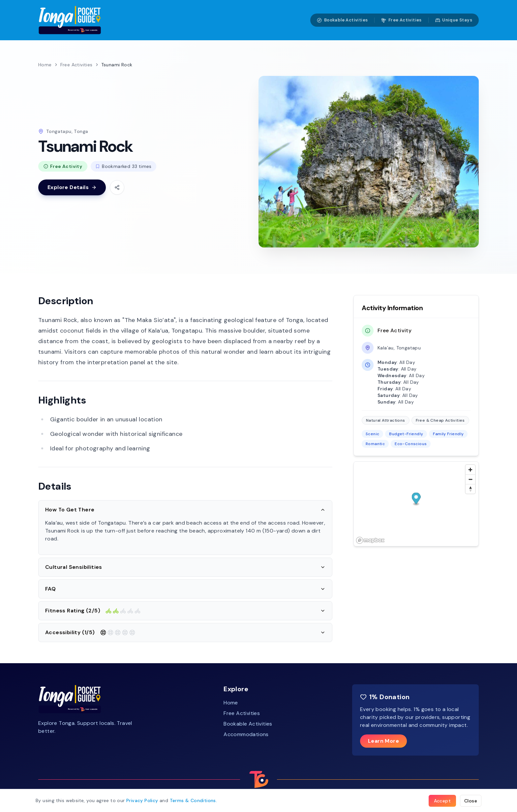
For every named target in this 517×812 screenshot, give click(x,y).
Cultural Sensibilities (185, 567)
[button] (416, 499)
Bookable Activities (342, 20)
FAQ (185, 589)
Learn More (383, 741)
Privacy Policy (142, 800)
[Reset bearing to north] (470, 489)
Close (471, 801)
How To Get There (185, 510)
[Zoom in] (470, 470)
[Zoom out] (470, 479)
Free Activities (401, 20)
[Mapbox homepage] (370, 540)
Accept (442, 801)
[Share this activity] (117, 187)
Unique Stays (454, 20)
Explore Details (72, 187)
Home (45, 65)
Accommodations (246, 734)
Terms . (194, 800)
